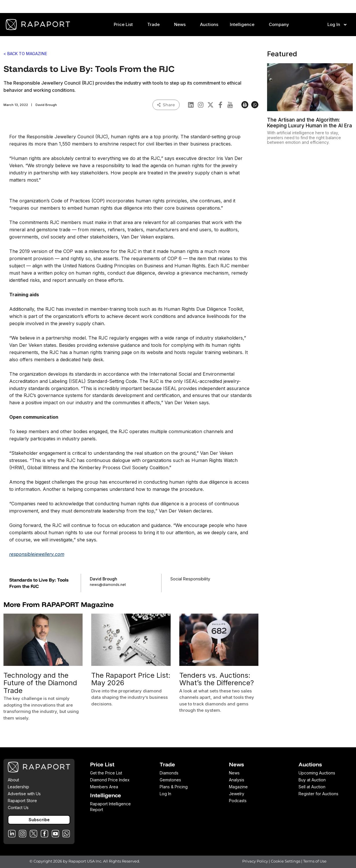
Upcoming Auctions (317, 773)
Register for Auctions (318, 794)
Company (280, 25)
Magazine (238, 787)
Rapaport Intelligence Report (110, 807)
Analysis (237, 780)
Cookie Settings (286, 861)
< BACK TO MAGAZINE (25, 54)
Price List (125, 25)
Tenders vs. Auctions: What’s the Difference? (217, 679)
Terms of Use (315, 861)
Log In (337, 25)
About (13, 780)
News (181, 25)
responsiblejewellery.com (37, 554)
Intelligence (244, 25)
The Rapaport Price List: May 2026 (131, 679)
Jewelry (237, 794)
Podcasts (238, 801)
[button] (245, 105)
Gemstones (170, 780)
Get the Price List (106, 773)
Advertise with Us (24, 794)
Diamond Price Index (110, 780)
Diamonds (169, 773)
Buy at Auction (312, 780)
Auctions (209, 24)
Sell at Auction (312, 787)
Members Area (104, 787)
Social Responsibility (190, 579)
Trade (155, 25)
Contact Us (18, 808)
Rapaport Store (22, 801)
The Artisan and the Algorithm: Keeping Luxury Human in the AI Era (310, 123)
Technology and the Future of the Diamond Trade (40, 683)
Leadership (18, 787)
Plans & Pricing (174, 787)
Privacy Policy (255, 861)
